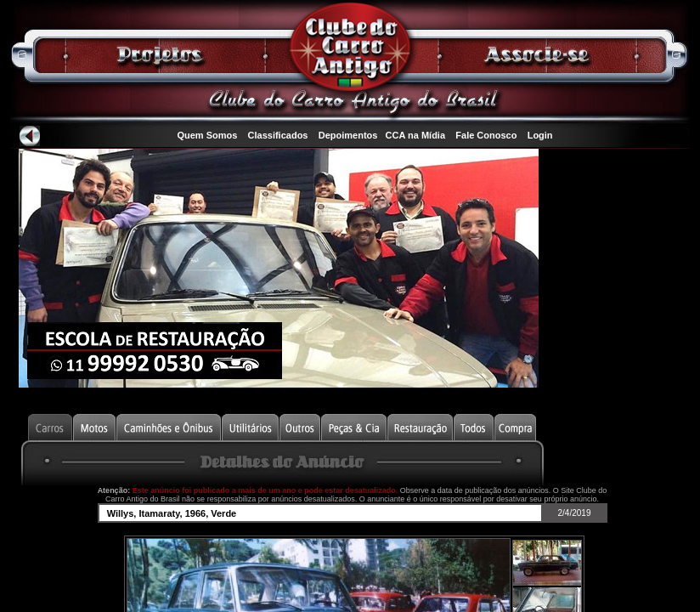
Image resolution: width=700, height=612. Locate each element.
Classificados (278, 135)
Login (540, 135)
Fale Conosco (486, 135)
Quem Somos (207, 135)
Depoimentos (348, 135)
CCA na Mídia (416, 135)
